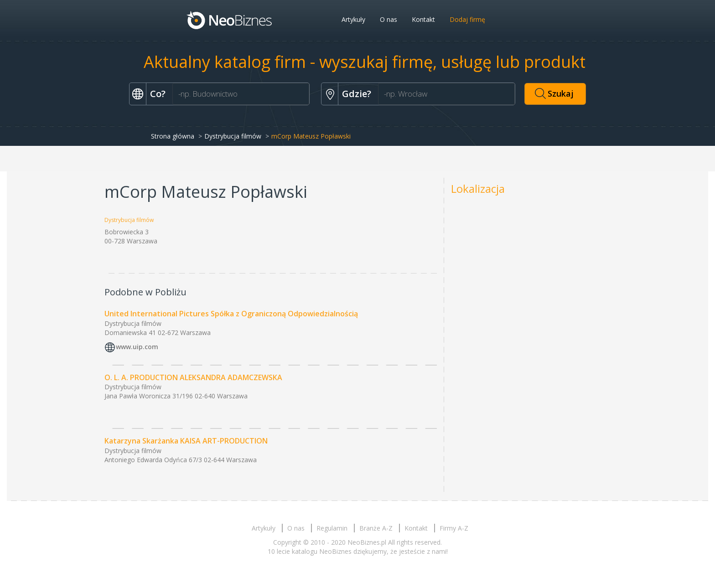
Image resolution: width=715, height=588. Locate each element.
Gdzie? (357, 94)
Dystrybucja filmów (233, 136)
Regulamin (332, 528)
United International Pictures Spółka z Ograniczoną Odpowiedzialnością (231, 314)
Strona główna (173, 136)
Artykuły (353, 19)
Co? (158, 94)
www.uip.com (137, 347)
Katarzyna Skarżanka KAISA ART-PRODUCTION (186, 441)
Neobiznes (230, 20)
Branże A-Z (376, 528)
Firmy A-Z (454, 528)
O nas (389, 19)
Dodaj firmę (467, 19)
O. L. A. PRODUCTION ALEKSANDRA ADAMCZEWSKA (193, 377)
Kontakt (423, 19)
